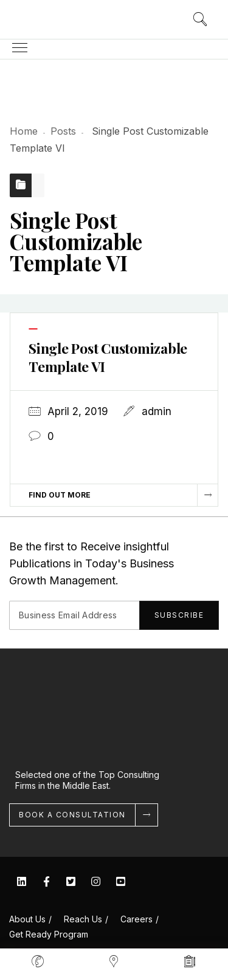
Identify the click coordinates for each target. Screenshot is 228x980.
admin (157, 411)
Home (24, 131)
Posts (63, 131)
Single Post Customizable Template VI (108, 357)
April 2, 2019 (78, 411)
